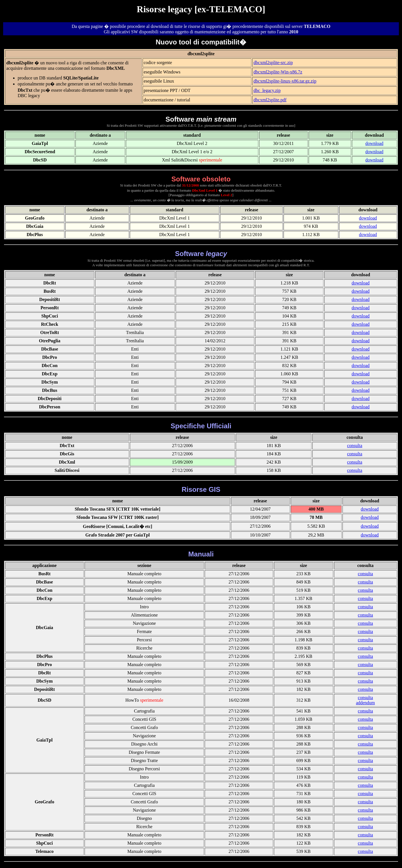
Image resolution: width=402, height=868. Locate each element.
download (374, 143)
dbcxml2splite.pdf (270, 100)
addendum (365, 703)
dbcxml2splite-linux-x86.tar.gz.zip (285, 81)
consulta (355, 446)
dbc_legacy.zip (267, 90)
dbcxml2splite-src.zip (273, 63)
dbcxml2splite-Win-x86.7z (278, 72)
